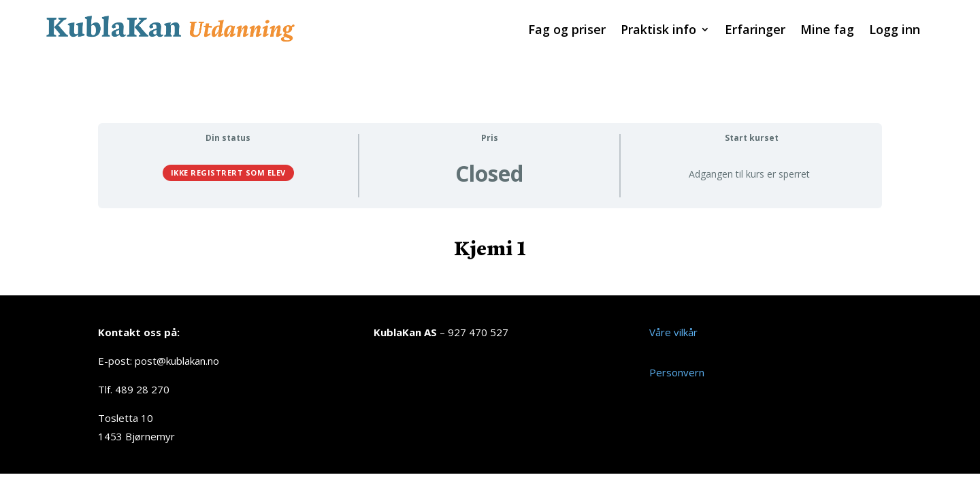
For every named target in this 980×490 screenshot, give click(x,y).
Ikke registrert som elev (228, 156)
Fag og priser (567, 31)
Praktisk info (658, 31)
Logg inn (895, 31)
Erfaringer (755, 31)
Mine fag (827, 31)
